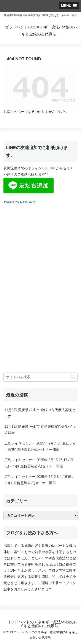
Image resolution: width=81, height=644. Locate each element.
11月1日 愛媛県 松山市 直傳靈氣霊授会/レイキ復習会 (40, 430)
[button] (73, 377)
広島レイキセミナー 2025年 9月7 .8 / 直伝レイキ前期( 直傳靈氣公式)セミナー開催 (40, 446)
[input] (40, 377)
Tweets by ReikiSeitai (20, 202)
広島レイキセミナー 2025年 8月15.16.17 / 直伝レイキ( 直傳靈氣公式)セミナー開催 (39, 463)
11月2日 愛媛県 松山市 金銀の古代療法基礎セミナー (40, 413)
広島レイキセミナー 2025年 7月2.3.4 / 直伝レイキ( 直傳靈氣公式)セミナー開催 (40, 480)
